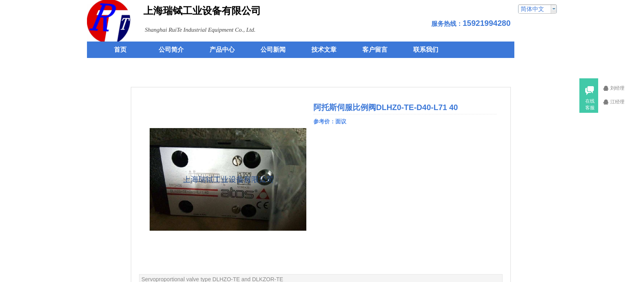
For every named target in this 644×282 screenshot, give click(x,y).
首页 (120, 50)
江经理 (622, 102)
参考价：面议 (331, 121)
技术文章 (324, 50)
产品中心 (222, 50)
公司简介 (171, 50)
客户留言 (375, 50)
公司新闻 (273, 50)
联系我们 (426, 50)
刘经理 (622, 88)
